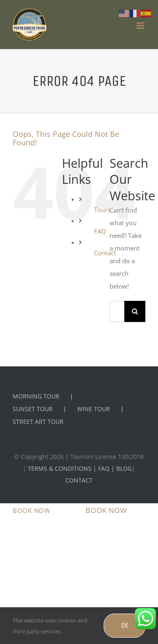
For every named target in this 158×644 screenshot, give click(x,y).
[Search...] (117, 311)
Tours (102, 210)
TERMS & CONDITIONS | (63, 468)
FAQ (100, 231)
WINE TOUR (94, 409)
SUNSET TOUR (33, 409)
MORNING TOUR (36, 396)
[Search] (135, 311)
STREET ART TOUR (38, 422)
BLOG (124, 468)
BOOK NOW (32, 510)
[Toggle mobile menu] (141, 26)
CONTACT (79, 480)
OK (125, 625)
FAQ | (107, 468)
